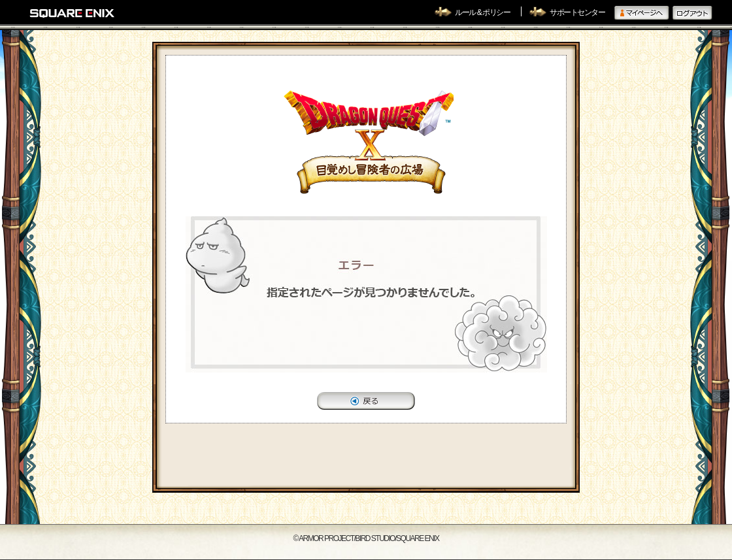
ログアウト (692, 13)
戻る (366, 401)
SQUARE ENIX (73, 13)
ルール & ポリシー (483, 12)
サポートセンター (577, 12)
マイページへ (642, 13)
